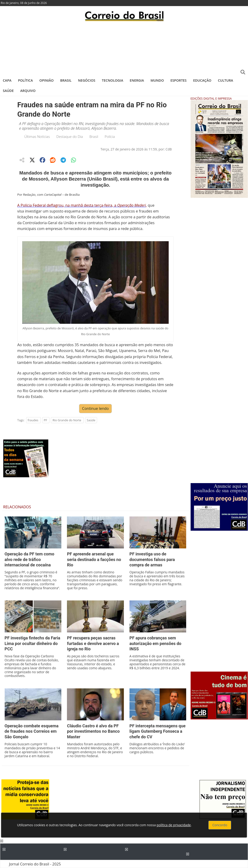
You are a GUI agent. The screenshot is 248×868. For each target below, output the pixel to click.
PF (45, 420)
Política (25, 80)
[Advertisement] (124, 48)
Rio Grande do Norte (67, 420)
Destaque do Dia (70, 136)
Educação (202, 80)
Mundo (157, 80)
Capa (7, 80)
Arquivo (28, 91)
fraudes (33, 420)
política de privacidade (174, 825)
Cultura (225, 80)
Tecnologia (113, 80)
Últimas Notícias (37, 136)
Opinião (47, 80)
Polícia (110, 136)
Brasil (66, 80)
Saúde (8, 91)
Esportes (178, 80)
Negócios (87, 80)
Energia (137, 80)
